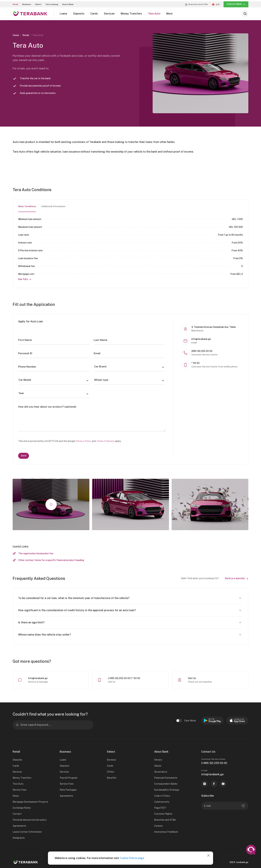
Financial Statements (166, 777)
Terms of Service (105, 440)
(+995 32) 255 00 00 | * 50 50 (124, 677)
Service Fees (20, 789)
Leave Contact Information (27, 831)
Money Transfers (22, 777)
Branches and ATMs (165, 819)
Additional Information (54, 205)
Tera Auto (18, 783)
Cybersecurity (162, 801)
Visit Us (192, 677)
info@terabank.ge (38, 677)
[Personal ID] (54, 352)
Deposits (17, 759)
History (158, 759)
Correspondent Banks (166, 783)
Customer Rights (163, 813)
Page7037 (160, 807)
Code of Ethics (162, 795)
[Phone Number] (54, 366)
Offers (111, 771)
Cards (16, 765)
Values (158, 765)
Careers (158, 825)
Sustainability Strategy (167, 789)
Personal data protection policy (30, 819)
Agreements (19, 825)
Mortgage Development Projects (30, 801)
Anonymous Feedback (166, 831)
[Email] (130, 352)
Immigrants (19, 837)
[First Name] (54, 339)
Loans (63, 759)
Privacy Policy (84, 440)
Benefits (112, 777)
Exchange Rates (22, 807)
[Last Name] (130, 339)
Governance (161, 771)
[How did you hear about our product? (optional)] (92, 416)
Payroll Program (69, 777)
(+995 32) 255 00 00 (214, 762)
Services (17, 771)
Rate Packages (68, 789)
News (16, 795)
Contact (17, 813)
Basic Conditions (27, 205)
